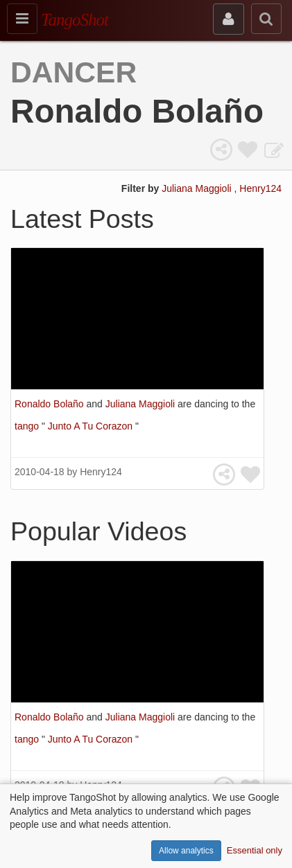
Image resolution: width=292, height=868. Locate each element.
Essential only (255, 850)
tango (28, 426)
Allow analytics (186, 851)
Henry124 (260, 188)
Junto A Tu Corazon (92, 426)
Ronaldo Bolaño (51, 404)
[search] (266, 19)
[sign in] (229, 19)
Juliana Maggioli (198, 188)
